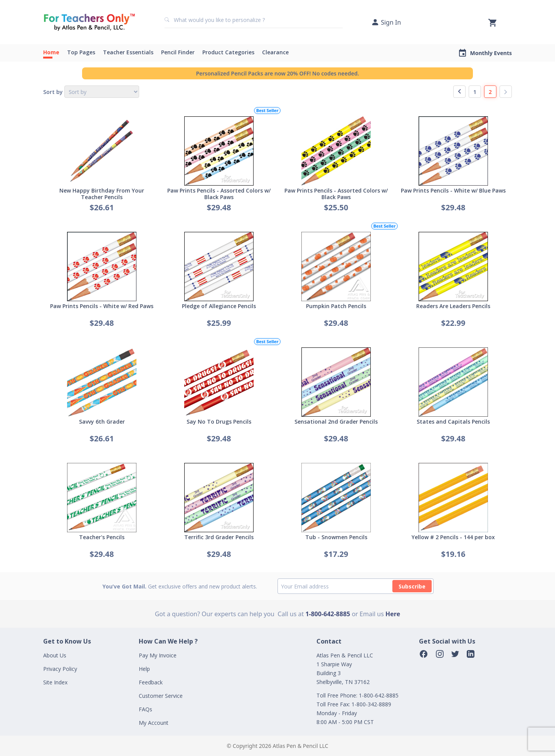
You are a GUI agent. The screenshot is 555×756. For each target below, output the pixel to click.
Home (51, 52)
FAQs (145, 709)
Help (144, 669)
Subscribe (412, 586)
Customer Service (161, 696)
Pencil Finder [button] (178, 52)
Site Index (55, 682)
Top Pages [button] (81, 52)
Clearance (275, 52)
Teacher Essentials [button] (128, 52)
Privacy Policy (60, 669)
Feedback (151, 682)
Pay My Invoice (158, 655)
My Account (154, 723)
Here (393, 614)
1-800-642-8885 (328, 614)
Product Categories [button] (228, 52)
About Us (55, 655)
